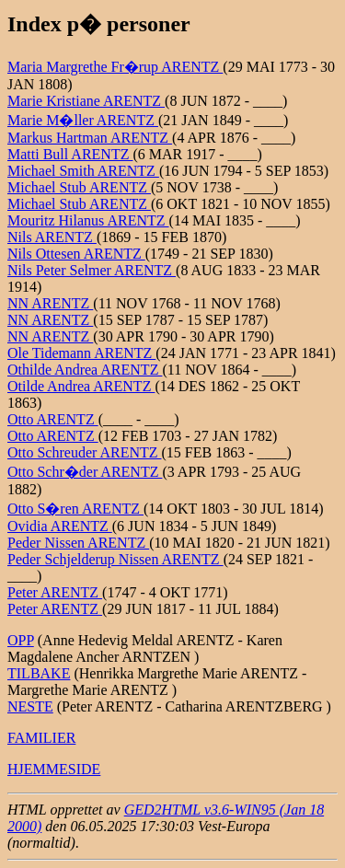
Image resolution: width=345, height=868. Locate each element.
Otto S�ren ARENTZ (75, 509)
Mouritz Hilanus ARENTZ (88, 220)
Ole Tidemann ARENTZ (81, 353)
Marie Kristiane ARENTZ (86, 101)
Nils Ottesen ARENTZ (76, 254)
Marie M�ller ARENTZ (83, 120)
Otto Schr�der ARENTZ (85, 472)
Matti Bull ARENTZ (70, 154)
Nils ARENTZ (52, 237)
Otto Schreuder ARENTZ (85, 452)
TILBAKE (39, 673)
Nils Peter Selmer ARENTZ (92, 270)
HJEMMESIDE (54, 769)
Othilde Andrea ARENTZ (85, 370)
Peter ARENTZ (55, 592)
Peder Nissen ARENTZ (78, 543)
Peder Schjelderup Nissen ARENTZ (115, 559)
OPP (21, 640)
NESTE (30, 706)
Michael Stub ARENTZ (79, 187)
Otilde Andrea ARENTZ (81, 386)
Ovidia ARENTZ (60, 526)
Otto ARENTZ (53, 419)
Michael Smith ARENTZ (83, 171)
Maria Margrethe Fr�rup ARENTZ (115, 67)
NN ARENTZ (50, 303)
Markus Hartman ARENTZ (90, 138)
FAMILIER (41, 738)
